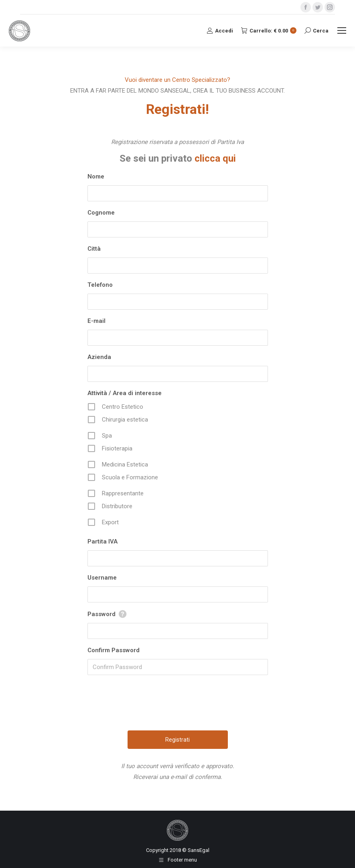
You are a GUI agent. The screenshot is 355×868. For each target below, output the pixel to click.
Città (94, 249)
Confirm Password (114, 650)
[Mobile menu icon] (342, 30)
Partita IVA (102, 541)
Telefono (100, 285)
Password (101, 614)
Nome (96, 176)
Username (102, 578)
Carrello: (269, 31)
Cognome (101, 213)
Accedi (220, 30)
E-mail (96, 321)
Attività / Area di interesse (125, 393)
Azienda (99, 357)
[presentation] (179, 709)
